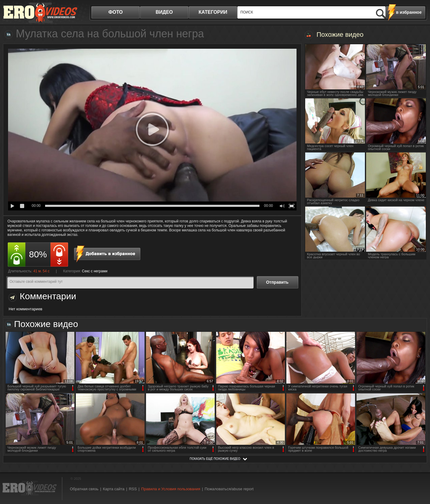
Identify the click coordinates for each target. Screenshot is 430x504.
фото (116, 12)
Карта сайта (113, 489)
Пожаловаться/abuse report (229, 489)
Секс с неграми (95, 271)
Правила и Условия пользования (171, 489)
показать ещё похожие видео (215, 459)
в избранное (409, 12)
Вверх (419, 472)
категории (213, 12)
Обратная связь (84, 489)
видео (164, 12)
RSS (133, 489)
